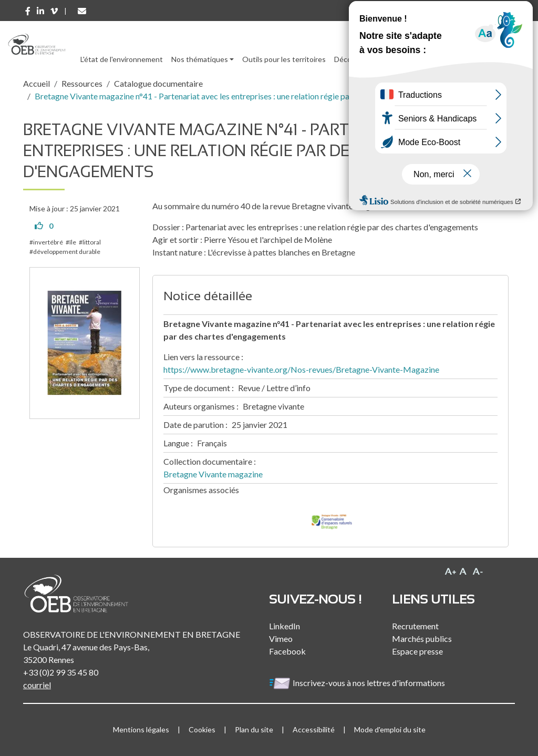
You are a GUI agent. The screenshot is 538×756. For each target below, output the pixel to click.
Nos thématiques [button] (200, 59)
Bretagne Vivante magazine (213, 474)
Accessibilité (314, 729)
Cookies (202, 729)
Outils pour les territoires (284, 59)
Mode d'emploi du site (390, 729)
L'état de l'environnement (122, 59)
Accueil (37, 83)
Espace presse (417, 651)
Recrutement (415, 626)
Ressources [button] (400, 59)
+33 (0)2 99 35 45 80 (61, 672)
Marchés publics (422, 638)
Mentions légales (141, 729)
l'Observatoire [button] (467, 59)
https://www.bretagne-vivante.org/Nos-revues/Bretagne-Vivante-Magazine (301, 369)
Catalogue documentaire (158, 83)
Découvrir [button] (350, 59)
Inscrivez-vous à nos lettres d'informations (358, 683)
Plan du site (254, 729)
